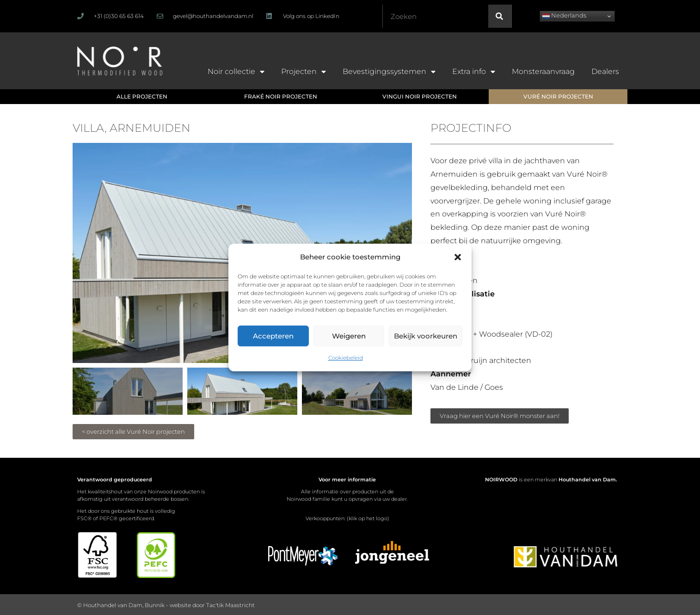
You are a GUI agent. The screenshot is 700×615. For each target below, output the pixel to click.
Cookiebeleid (346, 358)
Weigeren (349, 336)
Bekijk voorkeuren (426, 336)
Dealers (605, 71)
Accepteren (273, 336)
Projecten (304, 72)
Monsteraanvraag (543, 71)
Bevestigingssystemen (389, 72)
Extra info (474, 72)
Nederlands (564, 16)
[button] (458, 257)
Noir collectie (236, 72)
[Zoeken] (500, 16)
